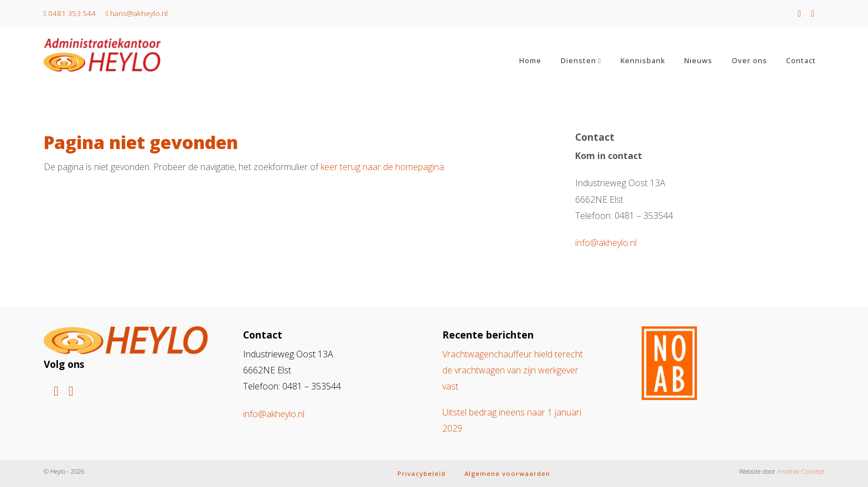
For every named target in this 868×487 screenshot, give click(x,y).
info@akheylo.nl (606, 243)
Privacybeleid (422, 473)
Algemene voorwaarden (507, 473)
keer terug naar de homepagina (382, 167)
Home (530, 60)
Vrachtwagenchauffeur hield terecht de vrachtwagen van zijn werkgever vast (513, 370)
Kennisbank (643, 60)
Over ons (750, 60)
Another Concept (801, 471)
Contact (801, 60)
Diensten (578, 60)
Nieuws (698, 60)
